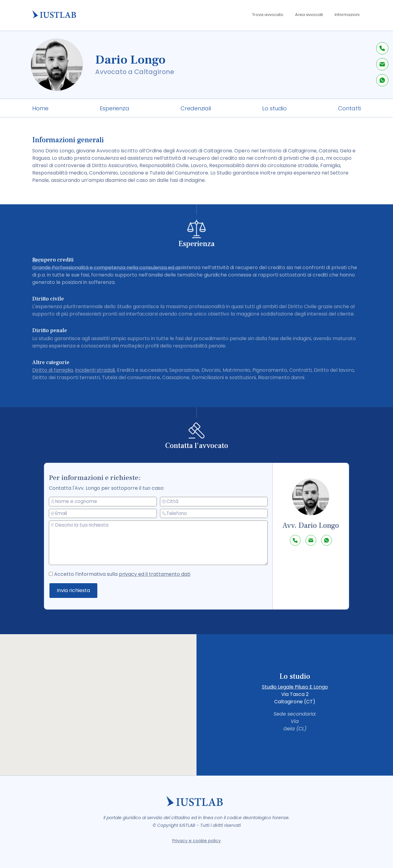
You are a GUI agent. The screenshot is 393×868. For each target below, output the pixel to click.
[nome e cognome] (105, 502)
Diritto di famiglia (53, 370)
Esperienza (115, 108)
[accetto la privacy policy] (54, 573)
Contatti (349, 108)
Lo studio (274, 108)
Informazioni (347, 15)
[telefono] (214, 513)
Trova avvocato (268, 15)
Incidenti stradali (95, 370)
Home (40, 108)
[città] (214, 501)
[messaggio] (160, 543)
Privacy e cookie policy (196, 841)
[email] (105, 514)
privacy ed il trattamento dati (155, 574)
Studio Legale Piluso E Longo (295, 687)
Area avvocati (309, 15)
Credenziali (196, 108)
